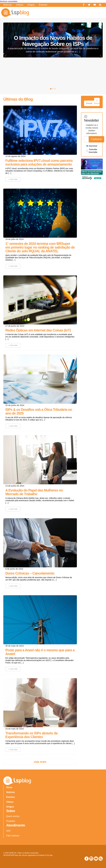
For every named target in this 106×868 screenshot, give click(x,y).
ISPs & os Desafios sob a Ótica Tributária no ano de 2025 (39, 411)
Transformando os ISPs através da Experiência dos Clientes (31, 735)
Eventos (43, 5)
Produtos (11, 821)
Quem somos (13, 816)
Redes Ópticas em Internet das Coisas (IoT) (38, 330)
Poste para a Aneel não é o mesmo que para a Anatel (40, 652)
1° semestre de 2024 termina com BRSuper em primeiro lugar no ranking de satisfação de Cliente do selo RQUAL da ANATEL (40, 247)
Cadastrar (96, 139)
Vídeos (20, 5)
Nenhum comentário (9, 1)
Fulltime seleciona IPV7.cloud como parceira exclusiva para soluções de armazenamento (39, 162)
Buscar (97, 102)
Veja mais (40, 762)
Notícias (8, 5)
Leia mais (13, 179)
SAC (8, 831)
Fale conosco (13, 836)
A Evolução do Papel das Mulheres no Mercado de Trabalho (34, 492)
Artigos (31, 5)
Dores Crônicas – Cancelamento (30, 573)
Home (9, 787)
